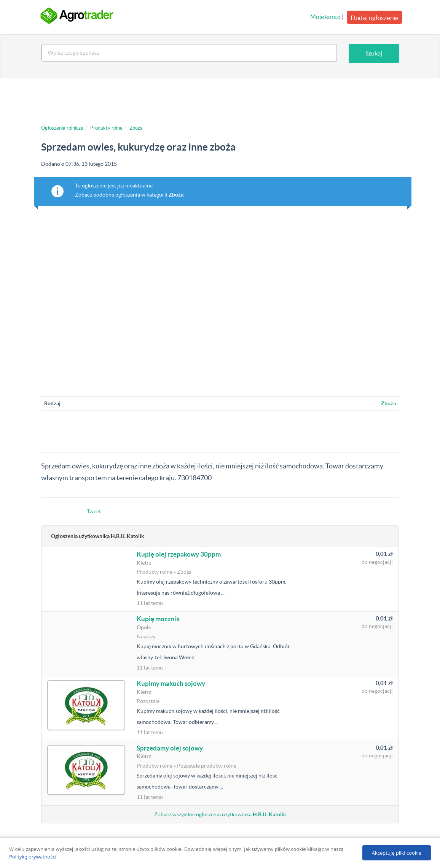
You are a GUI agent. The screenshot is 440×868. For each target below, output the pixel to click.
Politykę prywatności (33, 857)
